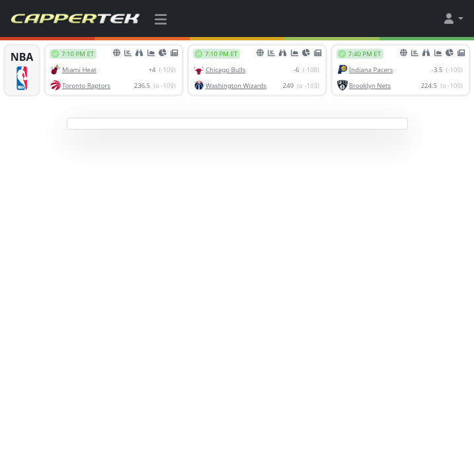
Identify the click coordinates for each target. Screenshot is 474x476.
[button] (453, 19)
